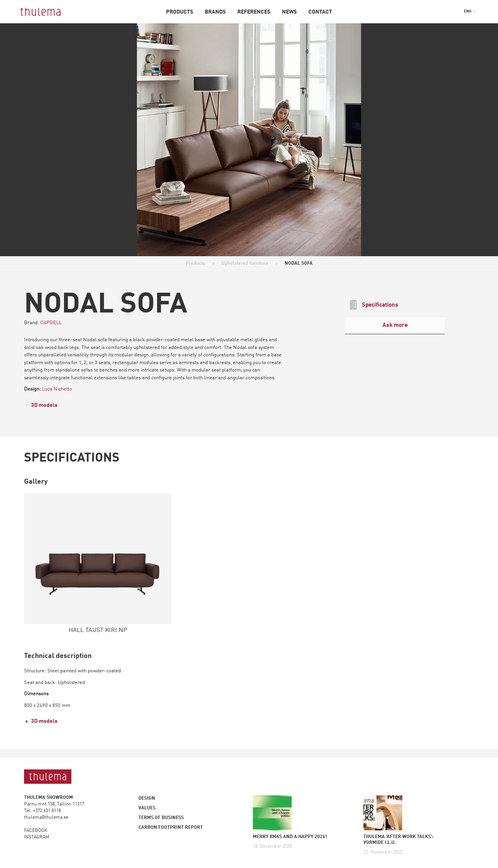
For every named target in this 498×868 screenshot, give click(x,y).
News (289, 12)
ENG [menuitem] (468, 11)
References (254, 12)
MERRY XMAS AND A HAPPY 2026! (290, 837)
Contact (320, 12)
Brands (215, 12)
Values (147, 808)
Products (180, 12)
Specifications (373, 305)
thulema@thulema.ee (46, 818)
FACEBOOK (36, 831)
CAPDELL (51, 323)
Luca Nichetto (57, 389)
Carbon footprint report (171, 828)
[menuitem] (470, 11)
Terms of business (161, 818)
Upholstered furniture (245, 264)
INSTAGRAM (37, 837)
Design (147, 799)
